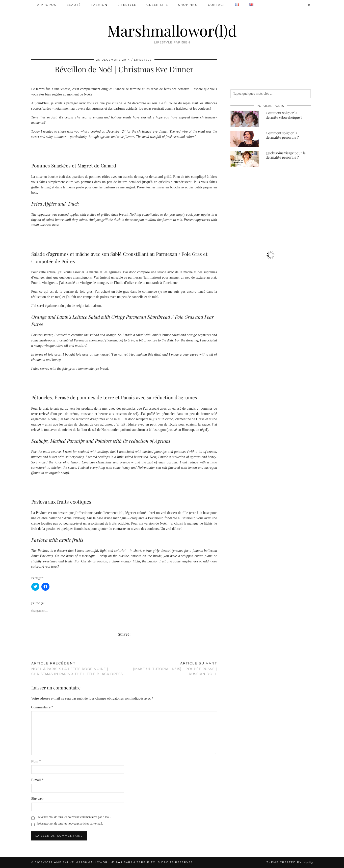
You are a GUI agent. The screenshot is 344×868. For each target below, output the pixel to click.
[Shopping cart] (309, 5)
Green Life (157, 5)
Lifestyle (127, 5)
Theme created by (290, 862)
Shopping (188, 5)
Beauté (74, 5)
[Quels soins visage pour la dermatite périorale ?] (245, 159)
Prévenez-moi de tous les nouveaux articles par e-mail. (70, 824)
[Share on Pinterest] (38, 651)
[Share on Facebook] (33, 651)
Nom (36, 761)
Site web (37, 799)
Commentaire (42, 707)
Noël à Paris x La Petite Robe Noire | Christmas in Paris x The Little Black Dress (78, 668)
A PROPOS (47, 5)
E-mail (37, 780)
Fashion (99, 5)
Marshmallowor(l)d (172, 30)
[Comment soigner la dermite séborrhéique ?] (245, 119)
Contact (217, 5)
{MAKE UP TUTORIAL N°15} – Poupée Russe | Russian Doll (171, 668)
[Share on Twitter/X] (35, 651)
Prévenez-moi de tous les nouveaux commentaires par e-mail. (74, 817)
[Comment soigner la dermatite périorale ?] (245, 139)
